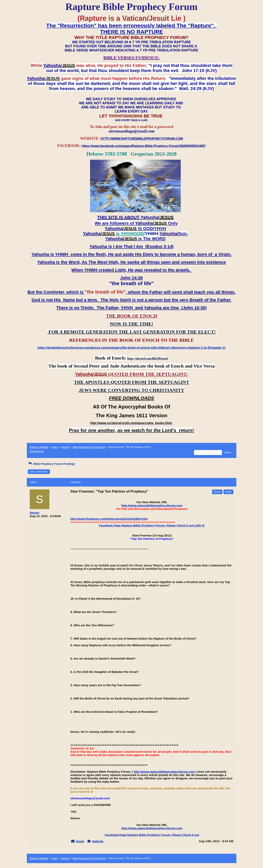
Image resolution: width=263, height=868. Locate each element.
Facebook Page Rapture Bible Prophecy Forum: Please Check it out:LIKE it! (152, 525)
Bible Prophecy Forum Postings (89, 447)
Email (80, 841)
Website (98, 841)
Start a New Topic (39, 472)
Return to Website (39, 447)
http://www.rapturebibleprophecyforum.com (152, 505)
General (65, 447)
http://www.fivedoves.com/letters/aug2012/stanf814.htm (109, 519)
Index (55, 447)
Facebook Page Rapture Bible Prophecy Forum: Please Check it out (152, 835)
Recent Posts (37, 451)
